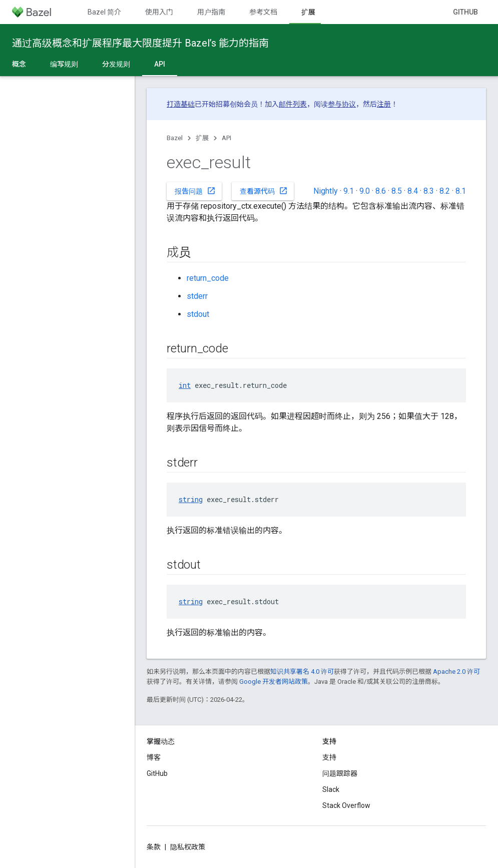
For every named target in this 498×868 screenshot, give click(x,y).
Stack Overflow (346, 805)
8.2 (445, 191)
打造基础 (181, 104)
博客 (154, 757)
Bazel (175, 138)
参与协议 (342, 104)
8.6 (381, 191)
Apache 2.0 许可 (456, 672)
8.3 (429, 191)
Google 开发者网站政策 (274, 682)
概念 (19, 64)
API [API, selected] (160, 64)
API (226, 138)
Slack (331, 789)
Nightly (326, 191)
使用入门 (159, 12)
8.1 (461, 191)
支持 (329, 757)
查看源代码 (264, 191)
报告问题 (195, 191)
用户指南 (211, 12)
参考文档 (263, 12)
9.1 (349, 191)
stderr (197, 296)
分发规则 (116, 64)
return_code (208, 278)
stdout (198, 314)
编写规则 (64, 64)
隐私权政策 (188, 847)
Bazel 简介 (104, 12)
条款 (154, 847)
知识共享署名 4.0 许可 (302, 672)
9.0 (365, 191)
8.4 (413, 191)
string (191, 499)
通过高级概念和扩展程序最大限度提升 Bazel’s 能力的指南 (140, 43)
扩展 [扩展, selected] (308, 12)
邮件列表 (293, 104)
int (185, 385)
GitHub (465, 12)
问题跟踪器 (340, 773)
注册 (384, 104)
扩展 (202, 138)
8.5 (397, 191)
